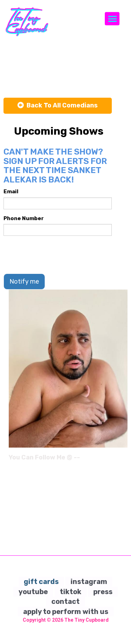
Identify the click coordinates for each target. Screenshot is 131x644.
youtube (33, 592)
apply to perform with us (66, 612)
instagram (89, 582)
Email (11, 192)
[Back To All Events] (58, 106)
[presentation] (57, 255)
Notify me (24, 282)
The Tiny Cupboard (86, 620)
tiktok (71, 592)
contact (65, 601)
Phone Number (24, 218)
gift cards (41, 582)
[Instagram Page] (123, 460)
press (103, 592)
